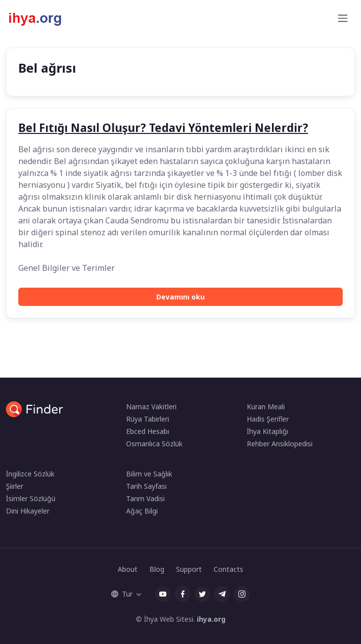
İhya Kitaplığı (268, 431)
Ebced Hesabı (148, 431)
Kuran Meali (266, 407)
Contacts (228, 569)
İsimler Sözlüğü (31, 498)
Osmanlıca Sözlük (154, 444)
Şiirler (15, 486)
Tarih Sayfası (146, 486)
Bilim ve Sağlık (149, 474)
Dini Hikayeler (28, 511)
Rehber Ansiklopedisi (280, 444)
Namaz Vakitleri (151, 407)
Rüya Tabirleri (148, 419)
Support (189, 569)
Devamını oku (180, 297)
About (128, 569)
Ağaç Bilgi (142, 511)
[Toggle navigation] (343, 18)
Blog (157, 569)
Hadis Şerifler (268, 419)
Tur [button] (122, 594)
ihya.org (211, 619)
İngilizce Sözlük (30, 474)
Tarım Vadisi (145, 498)
